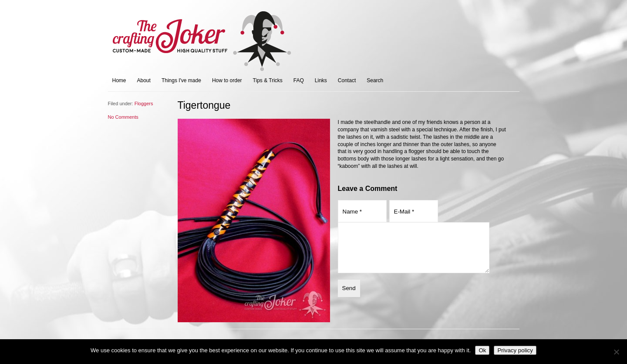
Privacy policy (515, 350)
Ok (482, 350)
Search (375, 80)
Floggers (144, 104)
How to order (227, 80)
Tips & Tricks (268, 80)
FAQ (299, 80)
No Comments (123, 117)
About (144, 80)
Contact (347, 80)
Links (321, 80)
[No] (616, 352)
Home (119, 80)
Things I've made (181, 80)
